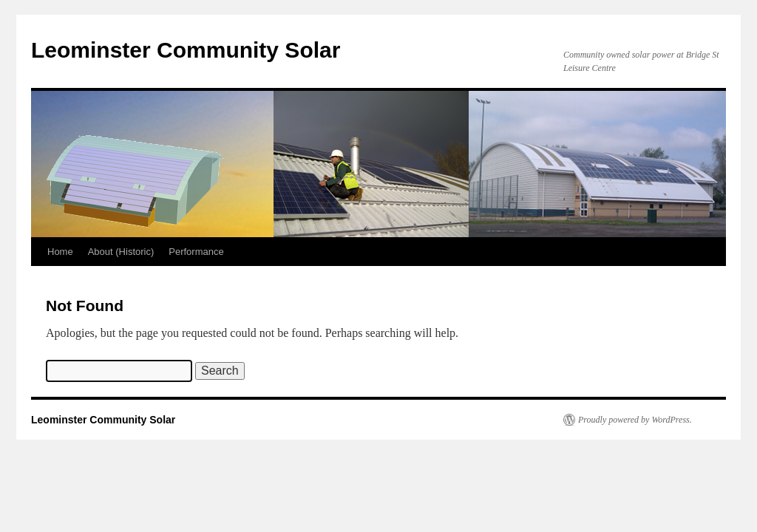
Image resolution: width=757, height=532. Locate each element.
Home (60, 252)
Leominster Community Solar (186, 50)
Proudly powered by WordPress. (635, 420)
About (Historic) (121, 252)
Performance (196, 252)
